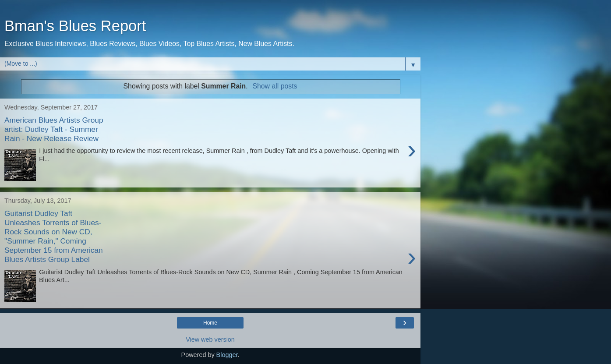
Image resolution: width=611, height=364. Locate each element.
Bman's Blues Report (75, 26)
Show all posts (275, 86)
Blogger (227, 355)
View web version (210, 339)
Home (210, 323)
